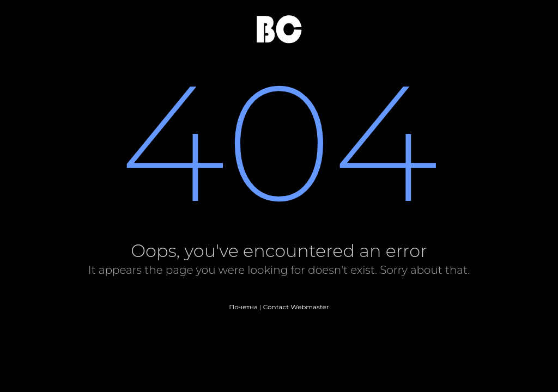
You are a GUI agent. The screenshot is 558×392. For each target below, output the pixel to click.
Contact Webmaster (296, 307)
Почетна (243, 307)
